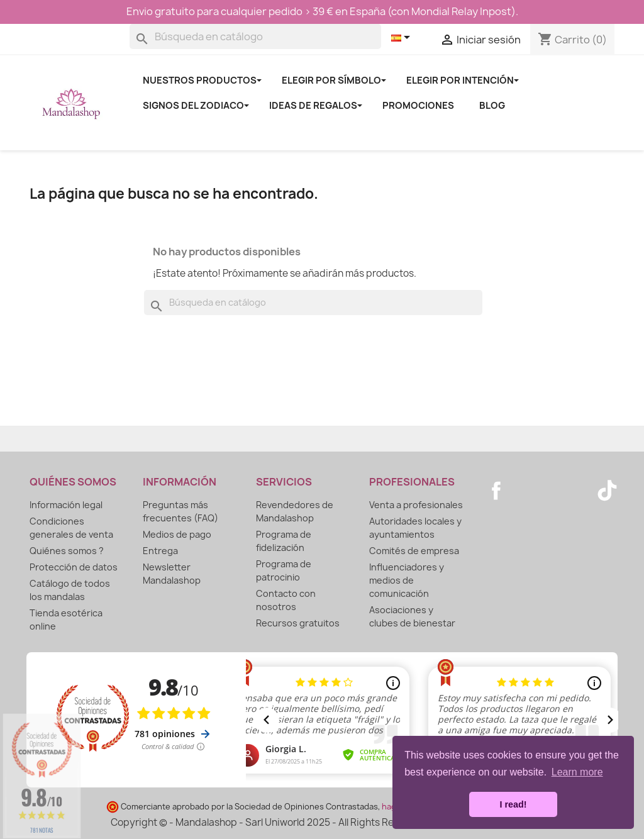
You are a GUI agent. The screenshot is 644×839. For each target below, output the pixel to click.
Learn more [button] (577, 772)
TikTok (607, 491)
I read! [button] (513, 804)
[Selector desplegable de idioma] (403, 38)
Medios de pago (177, 534)
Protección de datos (74, 567)
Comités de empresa (414, 551)
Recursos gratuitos (298, 623)
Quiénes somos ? (67, 551)
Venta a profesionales (416, 505)
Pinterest (552, 491)
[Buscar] (255, 36)
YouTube (524, 491)
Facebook (496, 491)
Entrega (160, 551)
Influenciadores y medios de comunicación (407, 580)
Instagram (579, 491)
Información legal (66, 505)
